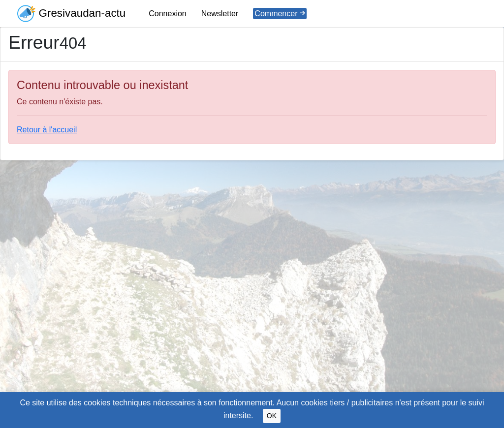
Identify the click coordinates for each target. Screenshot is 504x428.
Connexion (168, 14)
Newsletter (220, 14)
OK (272, 416)
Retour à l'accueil (47, 130)
